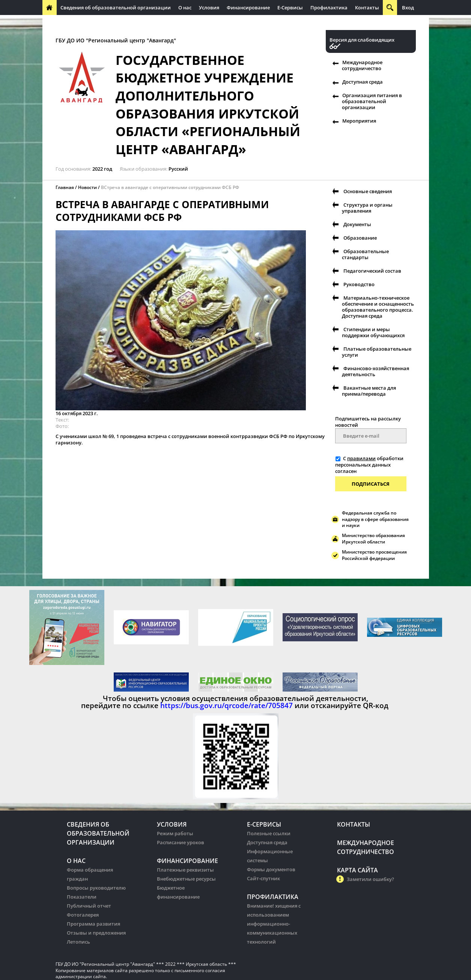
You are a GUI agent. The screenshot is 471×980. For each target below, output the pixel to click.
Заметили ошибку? (370, 879)
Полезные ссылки (269, 833)
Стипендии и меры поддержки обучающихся (373, 332)
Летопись (78, 942)
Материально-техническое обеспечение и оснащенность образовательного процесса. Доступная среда (378, 307)
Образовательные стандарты (365, 254)
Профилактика (329, 8)
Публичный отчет (89, 906)
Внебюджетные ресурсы (186, 879)
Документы (357, 224)
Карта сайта (357, 870)
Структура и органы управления (367, 208)
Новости (87, 187)
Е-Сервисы (290, 8)
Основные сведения (368, 191)
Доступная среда (363, 82)
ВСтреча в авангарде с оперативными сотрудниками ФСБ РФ (170, 187)
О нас (185, 8)
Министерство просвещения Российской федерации (374, 555)
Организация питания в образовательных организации (204, 23)
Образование (360, 238)
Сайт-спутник (263, 878)
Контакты (367, 8)
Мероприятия (359, 121)
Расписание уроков (181, 842)
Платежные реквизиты (185, 870)
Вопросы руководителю (96, 888)
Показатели (82, 897)
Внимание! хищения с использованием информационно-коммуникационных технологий (274, 924)
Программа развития (93, 924)
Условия (209, 8)
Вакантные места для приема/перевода (369, 391)
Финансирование (248, 8)
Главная (65, 187)
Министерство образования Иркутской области (373, 539)
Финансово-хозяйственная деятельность (375, 371)
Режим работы (175, 833)
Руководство (359, 284)
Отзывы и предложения (96, 933)
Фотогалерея (83, 915)
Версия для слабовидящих (362, 40)
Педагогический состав (372, 271)
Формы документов (271, 869)
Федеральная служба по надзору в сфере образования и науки (375, 519)
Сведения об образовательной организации (116, 8)
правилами (361, 458)
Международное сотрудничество (87, 23)
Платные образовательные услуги (377, 352)
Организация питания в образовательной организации (372, 101)
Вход (408, 8)
